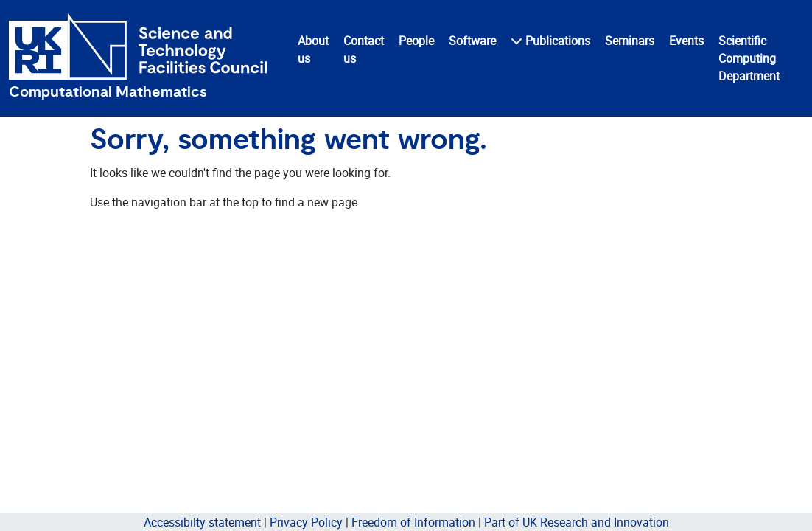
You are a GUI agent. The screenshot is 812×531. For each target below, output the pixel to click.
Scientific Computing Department (749, 58)
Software (472, 41)
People (416, 41)
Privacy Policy (306, 522)
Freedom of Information (413, 522)
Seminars (630, 41)
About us (313, 49)
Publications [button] (550, 41)
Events (686, 41)
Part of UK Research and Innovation (577, 522)
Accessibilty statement (202, 522)
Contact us (364, 49)
